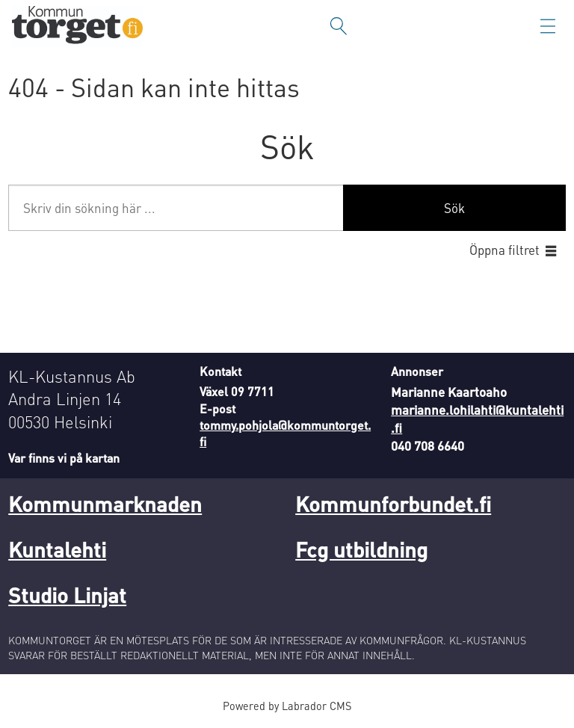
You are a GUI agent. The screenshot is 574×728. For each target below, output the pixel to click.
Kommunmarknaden (105, 504)
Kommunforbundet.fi (393, 504)
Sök (454, 208)
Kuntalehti (57, 549)
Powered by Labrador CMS (287, 706)
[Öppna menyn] (548, 26)
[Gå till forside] (77, 27)
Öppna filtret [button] (504, 250)
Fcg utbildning (361, 549)
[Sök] (339, 26)
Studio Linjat (67, 595)
